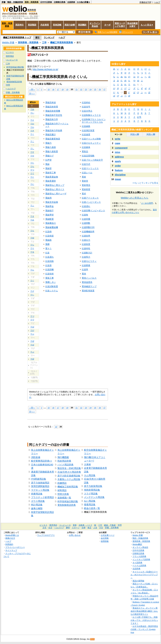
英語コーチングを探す (120, 25)
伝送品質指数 (88, 156)
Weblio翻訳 (137, 544)
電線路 (48, 240)
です (32, 152)
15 (49, 89)
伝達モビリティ (89, 261)
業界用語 (10, 56)
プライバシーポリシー (15, 547)
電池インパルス (89, 278)
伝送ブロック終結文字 (92, 160)
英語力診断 (70, 25)
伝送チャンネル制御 (91, 139)
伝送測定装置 (88, 130)
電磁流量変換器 (53, 139)
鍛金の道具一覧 (92, 508)
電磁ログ (49, 156)
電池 (84, 274)
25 (95, 89)
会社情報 (105, 538)
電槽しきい (51, 282)
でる (32, 252)
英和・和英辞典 (32, 2)
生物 (84, 528)
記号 (139, 117)
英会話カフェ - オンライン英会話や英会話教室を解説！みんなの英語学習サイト (144, 611)
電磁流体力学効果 (54, 130)
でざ (32, 291)
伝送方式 (86, 164)
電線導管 (49, 215)
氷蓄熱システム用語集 (69, 479)
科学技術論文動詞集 (68, 501)
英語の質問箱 (138, 581)
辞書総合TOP (145, 2)
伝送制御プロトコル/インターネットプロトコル (94, 121)
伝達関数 (86, 223)
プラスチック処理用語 (42, 497)
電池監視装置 (88, 291)
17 (58, 89)
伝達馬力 (86, 257)
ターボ (107, 25)
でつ (32, 170)
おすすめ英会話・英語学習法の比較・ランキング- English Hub (144, 629)
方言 (101, 528)
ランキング (49, 38)
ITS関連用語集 (39, 479)
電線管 (48, 168)
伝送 (47, 253)
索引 (37, 38)
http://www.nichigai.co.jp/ (45, 69)
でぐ (32, 281)
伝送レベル (87, 173)
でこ (32, 141)
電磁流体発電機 (53, 111)
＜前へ (32, 89)
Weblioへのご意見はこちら (135, 198)
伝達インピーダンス (91, 202)
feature (119, 170)
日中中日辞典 (46, 2)
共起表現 (45, 25)
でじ (32, 295)
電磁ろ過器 (51, 147)
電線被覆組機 (52, 227)
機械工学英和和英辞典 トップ (17, 38)
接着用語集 (90, 504)
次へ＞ (32, 93)
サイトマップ (11, 550)
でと (32, 177)
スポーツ (76, 528)
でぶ (32, 334)
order (118, 166)
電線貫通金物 (52, 177)
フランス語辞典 (139, 556)
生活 (50, 528)
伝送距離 (49, 269)
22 (81, 89)
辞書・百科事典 (13, 92)
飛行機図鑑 (63, 457)
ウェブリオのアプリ (46, 535)
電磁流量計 (51, 135)
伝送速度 (86, 135)
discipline (120, 175)
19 (67, 89)
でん (32, 270)
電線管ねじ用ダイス (55, 189)
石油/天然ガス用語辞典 (69, 472)
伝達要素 (86, 265)
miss (118, 152)
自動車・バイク (85, 525)
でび (32, 330)
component (121, 148)
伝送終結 (86, 102)
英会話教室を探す (132, 25)
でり (32, 248)
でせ (32, 156)
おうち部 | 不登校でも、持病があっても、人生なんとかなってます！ (144, 620)
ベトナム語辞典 (139, 565)
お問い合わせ (75, 535)
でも (32, 231)
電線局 (48, 198)
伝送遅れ (49, 257)
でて (32, 174)
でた (32, 163)
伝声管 (48, 160)
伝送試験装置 (52, 286)
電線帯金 (49, 206)
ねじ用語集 (90, 501)
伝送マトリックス (90, 168)
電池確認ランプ (89, 286)
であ (32, 109)
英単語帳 (57, 25)
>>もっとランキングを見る (145, 183)
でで (32, 320)
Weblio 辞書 (8, 42)
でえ (32, 120)
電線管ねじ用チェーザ (56, 194)
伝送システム (52, 291)
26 (100, 89)
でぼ (32, 341)
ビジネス (10, 52)
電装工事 (49, 278)
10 (56, 427)
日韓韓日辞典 (60, 2)
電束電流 (86, 185)
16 (53, 89)
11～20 (135, 134)
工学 (44, 42)
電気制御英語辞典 (67, 505)
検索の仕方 (10, 538)
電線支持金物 (52, 202)
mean (118, 179)
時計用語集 (37, 505)
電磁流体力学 (52, 119)
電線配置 (49, 219)
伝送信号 (86, 107)
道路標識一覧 (64, 498)
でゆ (32, 238)
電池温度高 (87, 282)
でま (32, 216)
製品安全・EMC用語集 (69, 468)
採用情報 (105, 541)
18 (63, 89)
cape (118, 143)
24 (91, 89)
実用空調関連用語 (40, 486)
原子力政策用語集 (93, 486)
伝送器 (48, 265)
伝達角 (85, 215)
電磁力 (48, 143)
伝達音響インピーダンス (93, 211)
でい (32, 113)
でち (32, 167)
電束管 (85, 181)
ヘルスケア (11, 89)
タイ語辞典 (137, 563)
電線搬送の (51, 223)
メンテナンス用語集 (94, 497)
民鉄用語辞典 (64, 461)
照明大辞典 (63, 494)
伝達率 (85, 269)
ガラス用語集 (38, 501)
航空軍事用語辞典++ (42, 461)
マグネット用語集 (40, 490)
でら (32, 245)
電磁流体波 (51, 102)
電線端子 (49, 211)
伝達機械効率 (88, 232)
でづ (32, 316)
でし (32, 149)
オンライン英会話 (95, 25)
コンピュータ (12, 60)
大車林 (87, 464)
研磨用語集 (37, 494)
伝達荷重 (86, 219)
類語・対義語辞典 (15, 2)
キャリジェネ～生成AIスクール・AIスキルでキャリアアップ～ (144, 575)
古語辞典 (71, 2)
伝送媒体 (86, 147)
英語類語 (32, 25)
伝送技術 (49, 274)
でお (32, 124)
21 (77, 89)
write (118, 139)
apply (118, 161)
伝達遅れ (86, 206)
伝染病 (48, 232)
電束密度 (86, 189)
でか (32, 127)
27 (104, 89)
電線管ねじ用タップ (55, 185)
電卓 (84, 194)
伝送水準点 (87, 111)
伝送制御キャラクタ (91, 115)
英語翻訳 (82, 25)
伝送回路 (49, 261)
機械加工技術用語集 (68, 487)
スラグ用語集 (91, 494)
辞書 (4, 2)
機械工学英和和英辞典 (62, 42)
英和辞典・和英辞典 (28, 42)
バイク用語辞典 (65, 465)
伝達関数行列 (88, 227)
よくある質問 (147, 203)
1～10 (118, 134)
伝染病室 (49, 236)
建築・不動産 (110, 525)
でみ (32, 220)
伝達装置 (86, 244)
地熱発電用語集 (92, 490)
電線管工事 (51, 173)
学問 (8, 85)
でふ (32, 206)
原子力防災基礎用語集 (69, 476)
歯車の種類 (37, 508)
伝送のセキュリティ (91, 143)
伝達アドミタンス (90, 198)
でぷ (32, 352)
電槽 (47, 244)
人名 (95, 528)
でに (32, 184)
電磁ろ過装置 (52, 151)
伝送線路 (86, 126)
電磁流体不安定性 (54, 115)
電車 (75, 525)
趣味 (68, 528)
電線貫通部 (51, 181)
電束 (84, 177)
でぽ (32, 359)
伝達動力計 (87, 253)
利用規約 (9, 544)
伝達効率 (86, 236)
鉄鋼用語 (62, 483)
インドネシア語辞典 (141, 559)
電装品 (85, 151)
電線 (47, 164)
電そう (48, 249)
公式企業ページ (108, 535)
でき (32, 131)
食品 (89, 528)
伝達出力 (86, 240)
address (119, 157)
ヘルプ (157, 2)
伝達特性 (86, 249)
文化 (44, 528)
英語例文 (20, 25)
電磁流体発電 (52, 107)
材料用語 (62, 490)
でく (32, 134)
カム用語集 (90, 475)
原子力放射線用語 (40, 483)
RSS (92, 639)
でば (32, 327)
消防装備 (36, 457)
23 (86, 89)
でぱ (32, 345)
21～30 (151, 134)
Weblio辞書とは (12, 535)
